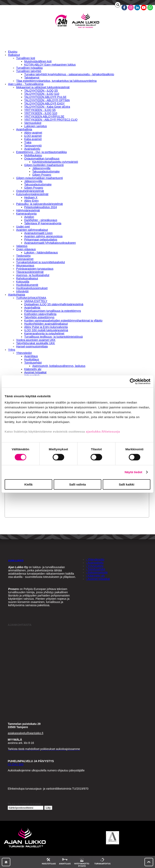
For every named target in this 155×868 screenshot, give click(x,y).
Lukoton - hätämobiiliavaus (41, 252)
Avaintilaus (31, 356)
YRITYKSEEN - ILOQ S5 (40, 110)
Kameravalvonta (26, 214)
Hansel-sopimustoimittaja (32, 346)
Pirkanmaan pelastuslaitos (41, 240)
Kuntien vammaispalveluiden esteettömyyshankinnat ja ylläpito (63, 321)
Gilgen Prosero (42, 175)
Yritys (12, 350)
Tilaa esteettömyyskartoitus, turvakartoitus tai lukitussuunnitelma (56, 81)
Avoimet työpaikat (35, 372)
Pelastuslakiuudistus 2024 (41, 207)
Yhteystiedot (24, 353)
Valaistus (22, 246)
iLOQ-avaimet (33, 136)
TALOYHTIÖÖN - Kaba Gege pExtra (47, 107)
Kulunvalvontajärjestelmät (32, 194)
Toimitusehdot (33, 363)
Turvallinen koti (26, 58)
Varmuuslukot (33, 123)
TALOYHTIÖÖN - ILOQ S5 (41, 91)
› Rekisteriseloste (97, 572)
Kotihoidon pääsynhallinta (40, 314)
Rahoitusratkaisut (27, 278)
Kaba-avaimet (33, 139)
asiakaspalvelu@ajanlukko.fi (25, 733)
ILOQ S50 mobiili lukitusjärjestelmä (46, 330)
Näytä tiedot (134, 472)
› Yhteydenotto (95, 559)
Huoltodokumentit (27, 285)
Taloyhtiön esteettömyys (39, 317)
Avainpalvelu (32, 149)
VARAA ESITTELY (36, 301)
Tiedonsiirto (23, 256)
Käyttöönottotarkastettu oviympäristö (55, 162)
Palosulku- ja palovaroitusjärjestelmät (39, 204)
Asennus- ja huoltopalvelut (33, 275)
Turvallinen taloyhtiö (29, 71)
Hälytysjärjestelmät (28, 210)
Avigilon (29, 217)
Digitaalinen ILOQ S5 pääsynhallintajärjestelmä (54, 304)
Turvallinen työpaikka (29, 68)
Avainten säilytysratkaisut (32, 230)
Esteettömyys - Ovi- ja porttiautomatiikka (41, 152)
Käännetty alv (33, 369)
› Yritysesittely (95, 566)
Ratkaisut (14, 55)
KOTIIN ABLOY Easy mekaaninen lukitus (50, 65)
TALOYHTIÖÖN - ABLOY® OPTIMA (47, 100)
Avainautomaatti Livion (38, 233)
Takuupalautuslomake (46, 171)
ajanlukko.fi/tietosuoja (103, 432)
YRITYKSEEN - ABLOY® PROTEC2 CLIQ (51, 120)
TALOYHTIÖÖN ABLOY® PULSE (45, 97)
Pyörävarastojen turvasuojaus (35, 269)
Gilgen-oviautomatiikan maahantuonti (39, 178)
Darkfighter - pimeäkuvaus (41, 220)
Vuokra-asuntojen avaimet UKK (36, 340)
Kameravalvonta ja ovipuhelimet (44, 333)
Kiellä (28, 484)
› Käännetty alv (95, 576)
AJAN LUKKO (16, 560)
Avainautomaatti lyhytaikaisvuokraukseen (50, 243)
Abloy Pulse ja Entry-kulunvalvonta (46, 327)
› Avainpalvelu (95, 563)
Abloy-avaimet (33, 133)
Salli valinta (78, 484)
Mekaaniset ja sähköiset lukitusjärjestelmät (43, 87)
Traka (28, 142)
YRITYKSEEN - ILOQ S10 (41, 113)
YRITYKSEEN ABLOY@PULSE (44, 116)
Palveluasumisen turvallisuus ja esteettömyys (53, 311)
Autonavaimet (25, 259)
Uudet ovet (23, 227)
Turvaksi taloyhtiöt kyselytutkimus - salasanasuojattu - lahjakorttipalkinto (69, 74)
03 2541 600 (16, 764)
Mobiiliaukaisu (33, 155)
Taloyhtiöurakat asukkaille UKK (36, 343)
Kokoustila (23, 282)
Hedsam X (31, 197)
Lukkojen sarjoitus (36, 126)
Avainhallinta (24, 129)
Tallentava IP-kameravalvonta (43, 223)
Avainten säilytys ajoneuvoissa (43, 236)
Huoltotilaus (32, 359)
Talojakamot (32, 78)
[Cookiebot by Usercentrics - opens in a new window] (133, 381)
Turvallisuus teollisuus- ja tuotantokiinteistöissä (53, 337)
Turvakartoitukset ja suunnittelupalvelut (41, 262)
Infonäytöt (22, 291)
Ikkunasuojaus (25, 265)
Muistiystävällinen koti (38, 61)
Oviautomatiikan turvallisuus (42, 159)
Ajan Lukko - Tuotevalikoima (26, 84)
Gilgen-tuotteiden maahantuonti (44, 165)
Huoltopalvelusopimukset (32, 288)
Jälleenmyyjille (41, 168)
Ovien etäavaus (26, 249)
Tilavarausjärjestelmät (30, 272)
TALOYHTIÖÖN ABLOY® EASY (45, 103)
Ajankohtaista (17, 295)
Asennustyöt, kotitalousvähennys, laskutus (59, 366)
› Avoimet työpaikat (98, 579)
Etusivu (13, 52)
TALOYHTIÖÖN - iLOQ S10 (42, 94)
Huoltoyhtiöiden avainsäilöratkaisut (46, 324)
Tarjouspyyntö (33, 146)
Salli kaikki (127, 484)
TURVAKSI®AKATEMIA (31, 298)
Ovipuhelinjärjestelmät (30, 191)
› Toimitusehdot (96, 569)
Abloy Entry (31, 201)
